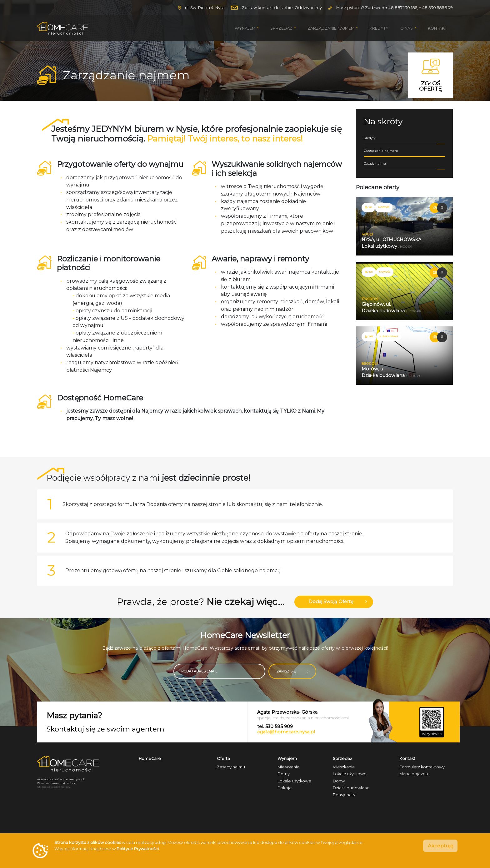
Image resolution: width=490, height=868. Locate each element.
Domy (284, 775)
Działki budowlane (351, 789)
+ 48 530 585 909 (436, 8)
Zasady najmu (404, 171)
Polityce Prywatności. (138, 849)
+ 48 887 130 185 (401, 8)
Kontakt (437, 28)
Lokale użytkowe (294, 782)
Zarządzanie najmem (404, 156)
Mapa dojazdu (414, 775)
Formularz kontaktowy (422, 768)
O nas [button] (407, 28)
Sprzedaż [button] (282, 28)
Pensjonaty (344, 796)
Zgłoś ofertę (430, 75)
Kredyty (379, 28)
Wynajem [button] (245, 28)
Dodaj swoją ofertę (338, 603)
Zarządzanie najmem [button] (331, 28)
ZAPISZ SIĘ (299, 673)
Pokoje (285, 789)
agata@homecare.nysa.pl (286, 733)
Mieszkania (288, 768)
